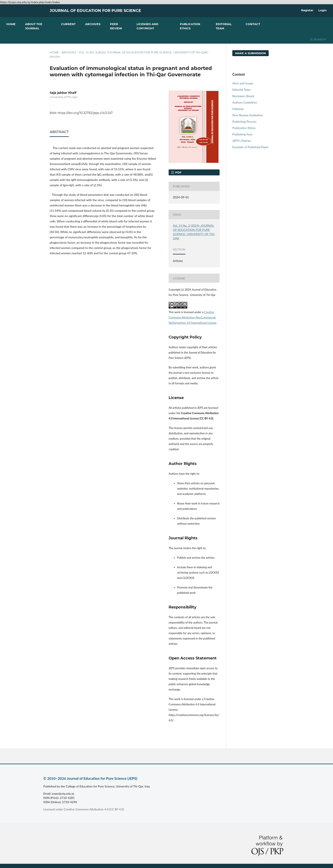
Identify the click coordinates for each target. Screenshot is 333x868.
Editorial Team (224, 26)
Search (318, 39)
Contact (253, 24)
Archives (93, 24)
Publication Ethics (190, 26)
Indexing (238, 109)
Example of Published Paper (250, 147)
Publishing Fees (242, 134)
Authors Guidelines (245, 102)
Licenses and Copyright (147, 26)
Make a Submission (250, 53)
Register (307, 10)
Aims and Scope (243, 83)
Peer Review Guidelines (248, 115)
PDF (178, 172)
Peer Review (116, 26)
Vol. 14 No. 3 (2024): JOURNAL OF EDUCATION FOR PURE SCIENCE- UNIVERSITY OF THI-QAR (143, 52)
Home (11, 24)
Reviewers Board (243, 96)
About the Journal (34, 26)
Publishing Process (244, 121)
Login (322, 10)
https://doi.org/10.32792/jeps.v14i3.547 (85, 113)
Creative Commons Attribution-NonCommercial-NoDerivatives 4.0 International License (193, 317)
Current (68, 24)
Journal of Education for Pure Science (95, 11)
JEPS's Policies (242, 141)
